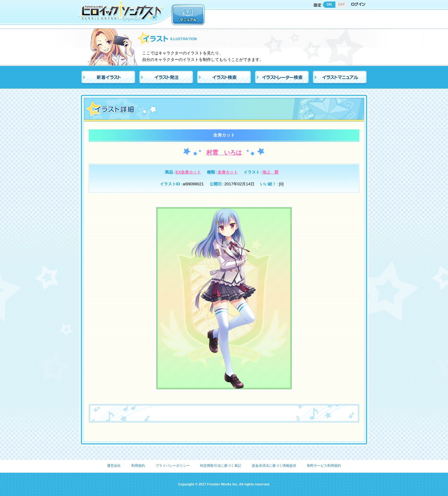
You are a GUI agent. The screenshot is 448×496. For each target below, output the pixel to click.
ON (329, 4)
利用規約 (138, 466)
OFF (342, 4)
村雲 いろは (224, 153)
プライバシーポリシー (173, 466)
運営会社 (114, 466)
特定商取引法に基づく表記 (221, 466)
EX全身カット (188, 172)
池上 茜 (270, 172)
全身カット (228, 172)
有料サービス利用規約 (324, 466)
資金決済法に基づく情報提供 (274, 466)
